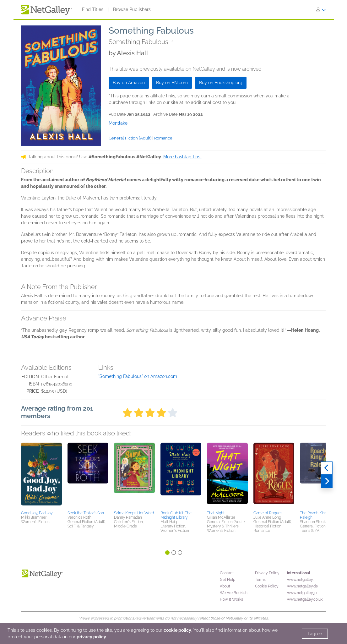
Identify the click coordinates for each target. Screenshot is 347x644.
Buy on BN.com (172, 83)
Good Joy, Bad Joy (37, 513)
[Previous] (327, 468)
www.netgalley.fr (301, 580)
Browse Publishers (132, 9)
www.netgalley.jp (302, 593)
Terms (260, 580)
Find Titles (93, 9)
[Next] (327, 481)
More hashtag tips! (182, 157)
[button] (41, 476)
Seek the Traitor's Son (86, 513)
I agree (315, 634)
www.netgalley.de (302, 586)
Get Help (228, 580)
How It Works (231, 599)
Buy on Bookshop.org (221, 83)
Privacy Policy (267, 573)
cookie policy (177, 630)
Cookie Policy (267, 586)
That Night (216, 513)
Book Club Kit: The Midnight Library (176, 515)
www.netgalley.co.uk (305, 599)
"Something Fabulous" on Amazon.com (138, 376)
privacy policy (91, 637)
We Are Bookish (234, 593)
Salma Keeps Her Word (134, 513)
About (225, 586)
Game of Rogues (268, 513)
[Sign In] (321, 10)
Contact (227, 573)
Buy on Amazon (129, 83)
